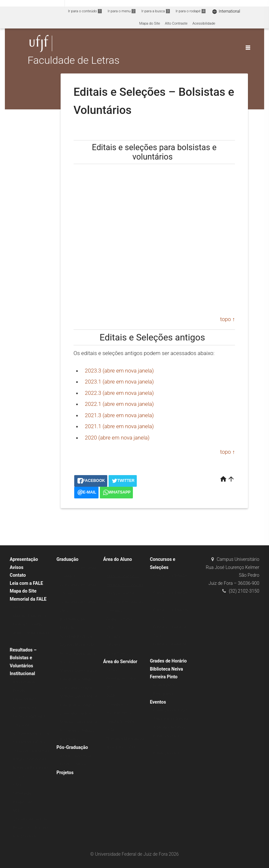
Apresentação (24, 559)
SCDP (111, 696)
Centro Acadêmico (121, 568)
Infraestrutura (24, 682)
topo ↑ (228, 319)
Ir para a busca (156, 11)
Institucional (22, 673)
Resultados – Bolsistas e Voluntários (23, 658)
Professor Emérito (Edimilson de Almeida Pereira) (31, 633)
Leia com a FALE (26, 583)
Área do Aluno (117, 559)
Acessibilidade (204, 23)
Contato (18, 575)
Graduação (67, 559)
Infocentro (115, 645)
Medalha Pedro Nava (30, 616)
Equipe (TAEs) (24, 802)
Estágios (113, 636)
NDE (17, 811)
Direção (19, 690)
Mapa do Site (149, 23)
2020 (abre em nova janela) (117, 438)
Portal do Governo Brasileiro (32, 4)
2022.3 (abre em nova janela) (119, 393)
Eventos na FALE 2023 (171, 710)
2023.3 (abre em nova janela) (119, 371)
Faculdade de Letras (74, 61)
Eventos (158, 702)
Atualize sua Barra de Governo (99, 4)
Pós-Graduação (72, 747)
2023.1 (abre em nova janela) (119, 382)
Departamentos (25, 699)
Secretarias (22, 793)
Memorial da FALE (28, 599)
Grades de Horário (168, 661)
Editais (112, 670)
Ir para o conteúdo (85, 11)
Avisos (17, 567)
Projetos (65, 773)
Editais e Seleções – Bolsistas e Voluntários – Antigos (125, 602)
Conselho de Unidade (30, 819)
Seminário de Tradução (172, 719)
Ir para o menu (122, 11)
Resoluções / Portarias (31, 828)
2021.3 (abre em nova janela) (119, 415)
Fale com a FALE (26, 836)
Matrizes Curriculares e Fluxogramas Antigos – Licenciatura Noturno (78, 705)
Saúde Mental (117, 654)
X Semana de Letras (169, 727)
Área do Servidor (120, 662)
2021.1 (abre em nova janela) (119, 426)
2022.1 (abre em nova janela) (119, 404)
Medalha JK (23, 607)
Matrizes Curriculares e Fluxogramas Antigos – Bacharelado (78, 731)
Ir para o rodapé (191, 11)
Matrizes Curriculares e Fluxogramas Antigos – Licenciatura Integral (78, 679)
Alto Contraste (176, 23)
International (226, 11)
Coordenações (25, 708)
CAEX (18, 785)
